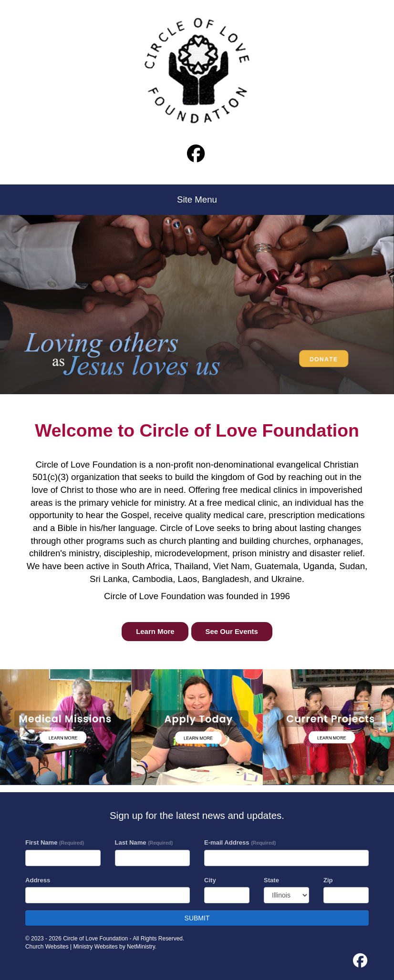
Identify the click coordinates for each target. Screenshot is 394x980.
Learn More (155, 632)
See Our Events (232, 632)
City (210, 880)
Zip (328, 880)
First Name (55, 842)
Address (38, 880)
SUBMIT (197, 918)
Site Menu (197, 199)
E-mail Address (240, 842)
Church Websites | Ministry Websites (72, 947)
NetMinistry (141, 947)
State (271, 880)
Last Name (144, 842)
